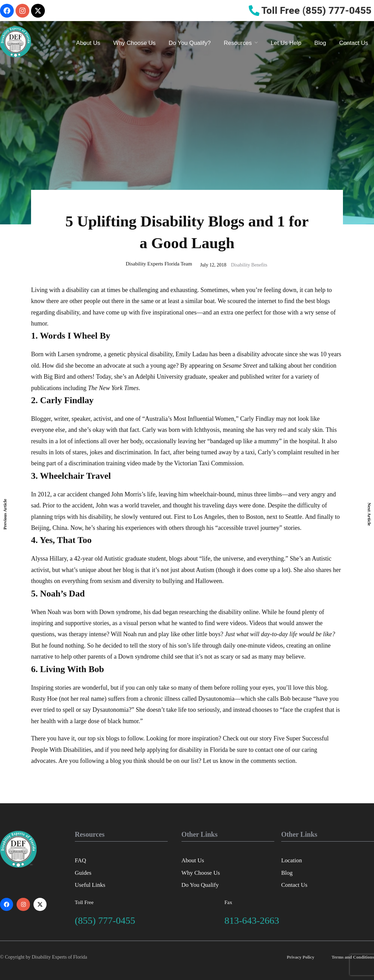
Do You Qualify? (190, 43)
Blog (320, 43)
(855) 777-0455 (105, 920)
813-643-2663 (252, 920)
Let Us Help (286, 43)
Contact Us (354, 43)
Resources (238, 43)
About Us (88, 43)
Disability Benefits (249, 265)
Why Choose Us (134, 43)
